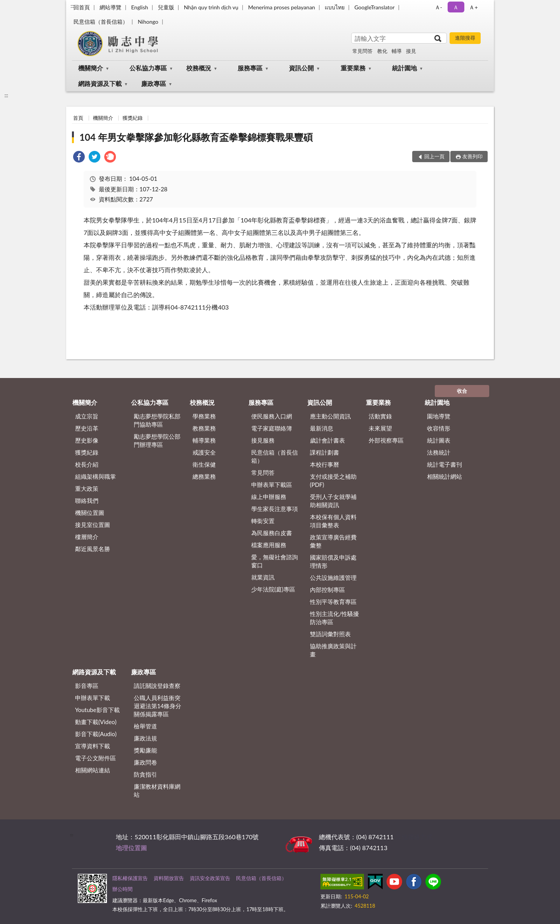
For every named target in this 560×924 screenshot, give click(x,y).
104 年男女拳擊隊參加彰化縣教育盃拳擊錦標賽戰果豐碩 (196, 137)
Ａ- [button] (438, 7)
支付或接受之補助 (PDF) (333, 480)
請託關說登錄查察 (157, 686)
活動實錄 (380, 416)
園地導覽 (439, 416)
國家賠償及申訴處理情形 (333, 561)
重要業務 (353, 68)
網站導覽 (110, 7)
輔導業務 (204, 440)
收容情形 (439, 428)
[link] (79, 158)
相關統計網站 (444, 476)
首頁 (78, 118)
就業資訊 (263, 577)
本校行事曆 (325, 464)
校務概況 (199, 68)
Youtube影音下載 (97, 710)
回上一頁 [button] (434, 156)
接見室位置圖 (93, 525)
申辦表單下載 (93, 698)
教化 (382, 51)
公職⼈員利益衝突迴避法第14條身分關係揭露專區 (157, 706)
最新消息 (322, 428)
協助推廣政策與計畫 (333, 650)
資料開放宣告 (169, 878)
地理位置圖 (131, 848)
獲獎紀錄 (133, 118)
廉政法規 (145, 738)
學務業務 (204, 416)
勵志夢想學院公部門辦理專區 (157, 440)
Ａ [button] (456, 7)
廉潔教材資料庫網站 (157, 790)
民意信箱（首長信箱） (101, 22)
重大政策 (87, 488)
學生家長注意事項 (275, 509)
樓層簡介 (87, 537)
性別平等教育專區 (333, 602)
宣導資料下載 (93, 746)
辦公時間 (122, 889)
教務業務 (204, 428)
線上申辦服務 (269, 497)
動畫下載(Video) (96, 722)
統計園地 (404, 68)
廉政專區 (154, 83)
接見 (411, 51)
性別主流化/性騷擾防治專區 (335, 618)
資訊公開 (301, 68)
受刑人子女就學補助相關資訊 (333, 501)
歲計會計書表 (327, 440)
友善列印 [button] (472, 156)
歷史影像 (87, 440)
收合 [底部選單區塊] (462, 391)
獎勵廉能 (145, 750)
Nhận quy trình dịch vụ (211, 7)
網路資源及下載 (100, 83)
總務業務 (204, 476)
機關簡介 (91, 68)
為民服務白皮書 (272, 533)
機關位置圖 (90, 513)
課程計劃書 (325, 452)
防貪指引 (145, 774)
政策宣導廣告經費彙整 (333, 541)
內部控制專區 (327, 590)
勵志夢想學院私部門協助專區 (157, 420)
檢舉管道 (145, 726)
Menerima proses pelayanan (282, 7)
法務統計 (439, 452)
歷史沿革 (87, 428)
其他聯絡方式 (414, 837)
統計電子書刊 (444, 464)
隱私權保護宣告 (130, 878)
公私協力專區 (148, 68)
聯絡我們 (87, 500)
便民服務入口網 (272, 416)
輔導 (397, 51)
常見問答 (362, 51)
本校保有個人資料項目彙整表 (333, 521)
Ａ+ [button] (473, 7)
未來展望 (380, 428)
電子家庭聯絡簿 (272, 428)
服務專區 (250, 68)
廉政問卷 (145, 762)
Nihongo (148, 22)
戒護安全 (204, 452)
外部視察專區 (386, 440)
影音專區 (87, 686)
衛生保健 (204, 464)
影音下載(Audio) (96, 734)
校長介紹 (87, 464)
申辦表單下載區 (272, 485)
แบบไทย (335, 7)
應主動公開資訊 (330, 416)
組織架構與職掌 (95, 476)
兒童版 (166, 7)
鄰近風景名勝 (93, 549)
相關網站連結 (93, 770)
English (140, 7)
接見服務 (263, 440)
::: (72, 6)
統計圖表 (439, 440)
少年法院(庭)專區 (273, 589)
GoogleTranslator (374, 7)
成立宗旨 (87, 416)
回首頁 (82, 7)
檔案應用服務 (269, 545)
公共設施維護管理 (333, 577)
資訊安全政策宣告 (210, 878)
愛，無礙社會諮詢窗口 (275, 561)
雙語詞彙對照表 (330, 634)
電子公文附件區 (95, 758)
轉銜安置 (263, 521)
